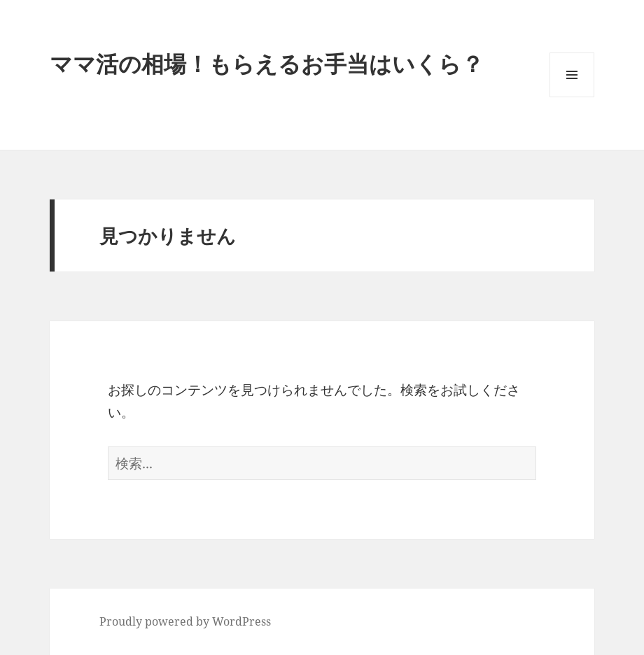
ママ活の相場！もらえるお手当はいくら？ (267, 63)
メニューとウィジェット (572, 97)
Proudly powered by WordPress (185, 621)
